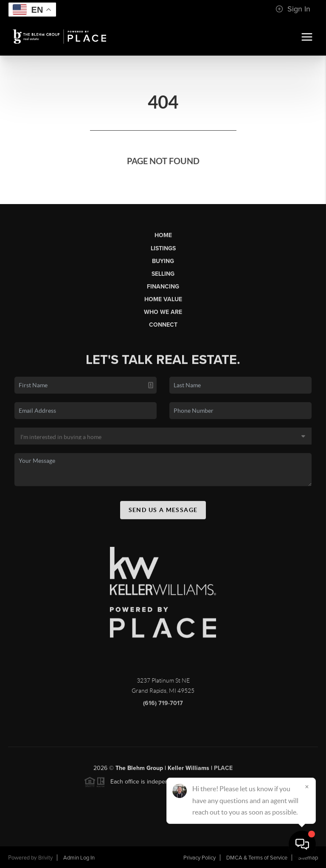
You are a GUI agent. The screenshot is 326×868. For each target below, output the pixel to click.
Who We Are (163, 312)
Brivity (45, 858)
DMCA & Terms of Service (257, 858)
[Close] (307, 787)
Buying (163, 261)
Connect (163, 325)
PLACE (223, 771)
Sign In (293, 9)
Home (163, 235)
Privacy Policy (200, 858)
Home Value (163, 299)
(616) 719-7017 (163, 706)
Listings (163, 248)
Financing (163, 287)
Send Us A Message (163, 512)
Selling (163, 274)
